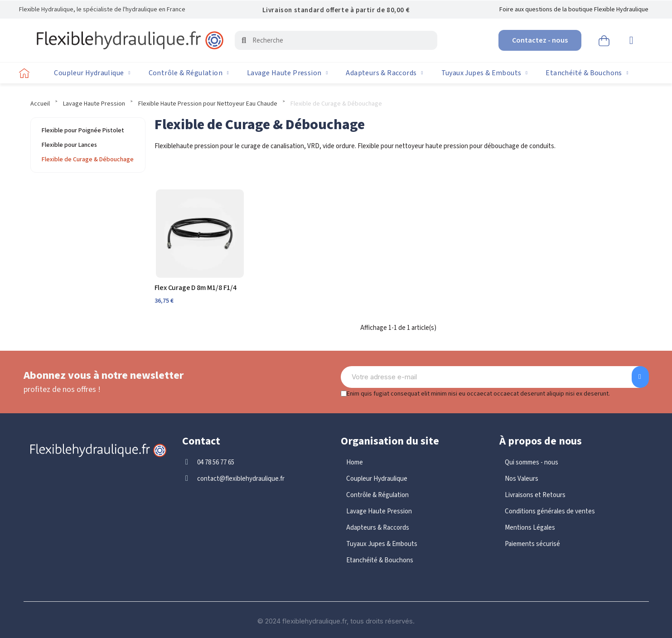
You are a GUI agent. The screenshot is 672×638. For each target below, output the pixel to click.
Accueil (40, 104)
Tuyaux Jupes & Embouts (485, 73)
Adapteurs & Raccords (384, 73)
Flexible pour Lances (69, 145)
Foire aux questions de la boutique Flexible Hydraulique (574, 10)
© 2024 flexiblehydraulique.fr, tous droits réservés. (336, 621)
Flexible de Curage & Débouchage (88, 159)
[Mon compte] (631, 40)
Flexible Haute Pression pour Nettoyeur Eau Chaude (208, 104)
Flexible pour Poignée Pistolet (83, 130)
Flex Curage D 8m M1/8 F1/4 (196, 288)
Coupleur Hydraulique (92, 73)
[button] (540, 40)
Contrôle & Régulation (189, 73)
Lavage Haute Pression (287, 73)
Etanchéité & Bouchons (587, 73)
